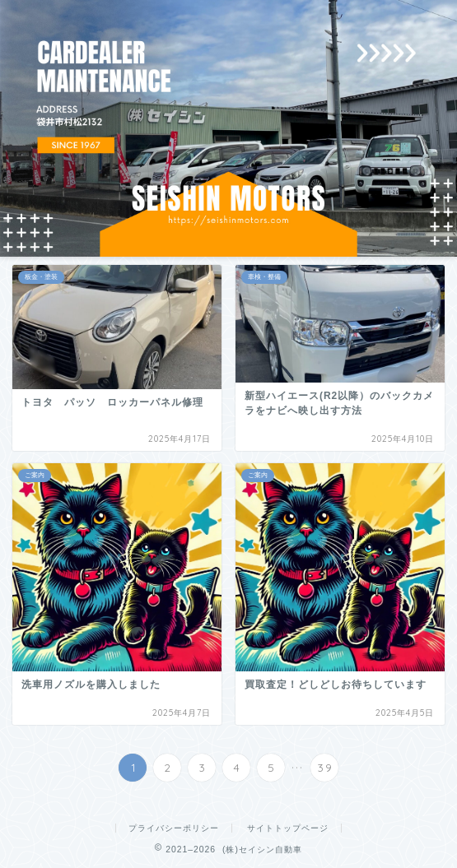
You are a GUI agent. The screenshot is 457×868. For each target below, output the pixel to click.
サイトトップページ (288, 828)
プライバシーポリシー (174, 828)
